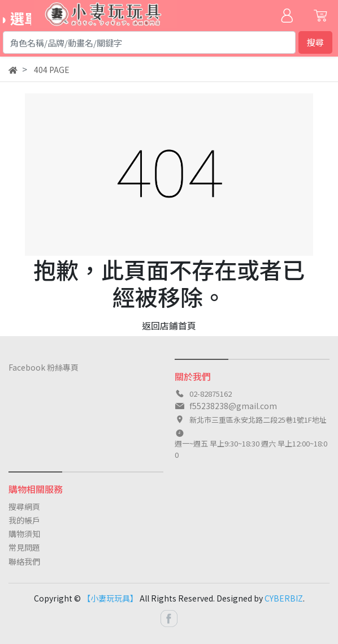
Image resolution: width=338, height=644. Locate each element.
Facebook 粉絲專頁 (44, 367)
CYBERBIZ (284, 598)
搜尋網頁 (24, 506)
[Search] (149, 42)
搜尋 (315, 42)
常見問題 (24, 547)
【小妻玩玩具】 (110, 598)
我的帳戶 (24, 520)
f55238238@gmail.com (233, 406)
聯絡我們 (24, 561)
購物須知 (24, 534)
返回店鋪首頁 (169, 325)
